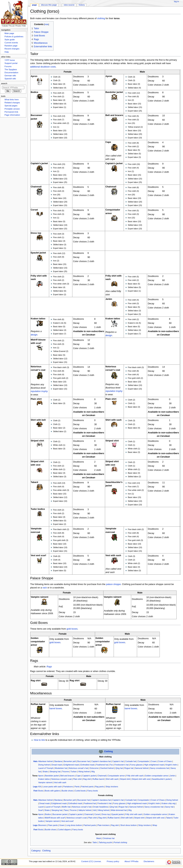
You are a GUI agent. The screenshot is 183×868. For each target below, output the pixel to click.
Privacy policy (113, 861)
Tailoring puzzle (105, 842)
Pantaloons (68, 787)
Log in (176, 1)
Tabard (169, 818)
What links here (12, 100)
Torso (35, 776)
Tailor (95, 842)
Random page (11, 46)
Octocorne (94, 768)
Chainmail (102, 776)
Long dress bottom (74, 825)
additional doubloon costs (43, 67)
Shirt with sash (112, 779)
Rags (49, 667)
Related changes (12, 103)
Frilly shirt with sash (135, 776)
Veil (94, 810)
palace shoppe (113, 584)
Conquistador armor (116, 776)
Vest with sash (60, 782)
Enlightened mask (71, 765)
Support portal (11, 63)
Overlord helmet (107, 768)
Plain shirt (77, 779)
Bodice (48, 814)
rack (45, 588)
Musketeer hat (61, 768)
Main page (9, 33)
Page (34, 5)
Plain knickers (104, 825)
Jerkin (173, 776)
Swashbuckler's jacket (161, 779)
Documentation (11, 72)
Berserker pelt (70, 761)
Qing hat (119, 768)
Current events (11, 43)
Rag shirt (87, 779)
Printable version (12, 109)
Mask (99, 838)
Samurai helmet (142, 768)
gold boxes (72, 629)
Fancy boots (93, 791)
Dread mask (57, 765)
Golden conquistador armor (157, 776)
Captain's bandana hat (101, 761)
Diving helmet (44, 765)
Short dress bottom (128, 825)
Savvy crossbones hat (160, 768)
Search (4, 83)
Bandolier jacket (52, 776)
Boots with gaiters (53, 791)
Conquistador (143, 761)
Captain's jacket (89, 776)
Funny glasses (136, 765)
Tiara (66, 810)
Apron (41, 776)
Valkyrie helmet (85, 810)
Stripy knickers (112, 787)
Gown (62, 825)
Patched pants (87, 787)
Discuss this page (49, 5)
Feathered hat (102, 765)
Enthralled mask (88, 765)
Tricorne (65, 772)
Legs (35, 787)
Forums (8, 66)
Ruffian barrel (98, 779)
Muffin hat (66, 807)
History (82, 5)
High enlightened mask (154, 765)
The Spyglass (11, 69)
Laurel (41, 807)
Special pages (11, 106)
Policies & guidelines (14, 37)
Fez (111, 765)
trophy (45, 391)
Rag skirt (115, 825)
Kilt (40, 787)
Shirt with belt (127, 818)
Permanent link (11, 112)
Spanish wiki (10, 79)
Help (7, 52)
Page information (12, 115)
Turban (73, 772)
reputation (36, 391)
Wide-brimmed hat (119, 810)
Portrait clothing (120, 842)
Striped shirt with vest (141, 779)
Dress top (106, 814)
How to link (39, 740)
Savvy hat (169, 807)
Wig (93, 772)
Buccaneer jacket (60, 814)
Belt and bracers (67, 776)
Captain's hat (118, 761)
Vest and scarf (67, 821)
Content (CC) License (91, 861)
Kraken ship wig (168, 803)
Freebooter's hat (122, 765)
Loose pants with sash (52, 787)
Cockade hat (131, 761)
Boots (41, 791)
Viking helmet (84, 772)
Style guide (10, 40)
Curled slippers (64, 830)
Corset (97, 814)
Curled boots (80, 791)
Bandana (58, 761)
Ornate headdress (101, 807)
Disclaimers (149, 861)
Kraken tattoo (44, 779)
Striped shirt (125, 779)
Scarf (40, 810)
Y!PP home (10, 60)
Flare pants (53, 825)
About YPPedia (131, 861)
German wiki (10, 76)
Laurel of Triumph (46, 768)
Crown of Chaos (165, 761)
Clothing (108, 751)
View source (69, 5)
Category (36, 851)
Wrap (155, 825)
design (34, 335)
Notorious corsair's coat (61, 779)
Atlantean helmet (45, 761)
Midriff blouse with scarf (55, 818)
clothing (101, 18)
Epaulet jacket (118, 814)
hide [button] (47, 24)
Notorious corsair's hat (78, 768)
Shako (45, 772)
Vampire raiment (45, 782)
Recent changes (12, 49)
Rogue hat (129, 768)
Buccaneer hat (84, 761)
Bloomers (42, 825)
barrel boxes (56, 709)
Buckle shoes (67, 791)
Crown (154, 761)
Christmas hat (109, 838)
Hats (35, 761)
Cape (78, 776)
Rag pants (99, 787)
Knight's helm (171, 765)
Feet (36, 791)
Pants (77, 787)
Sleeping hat (55, 772)
